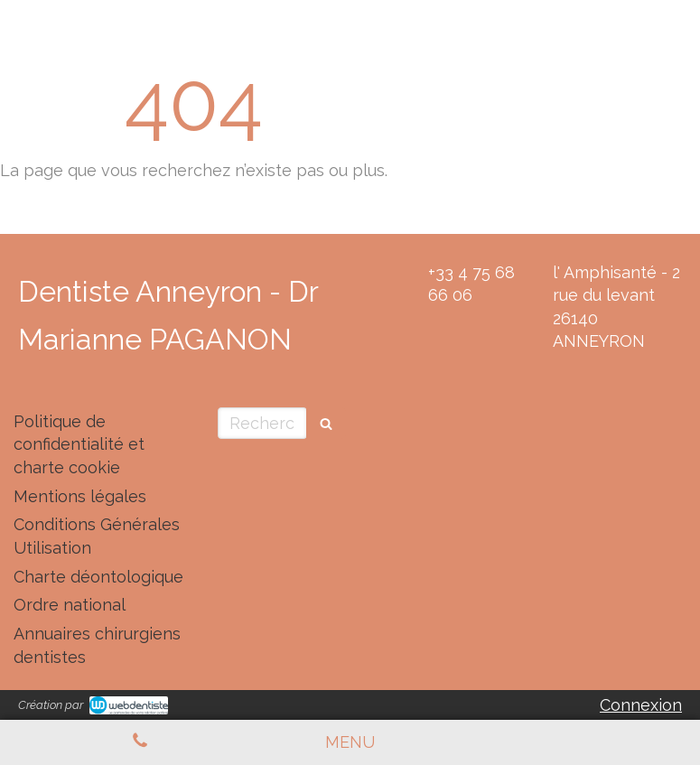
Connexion (641, 705)
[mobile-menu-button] (350, 742)
